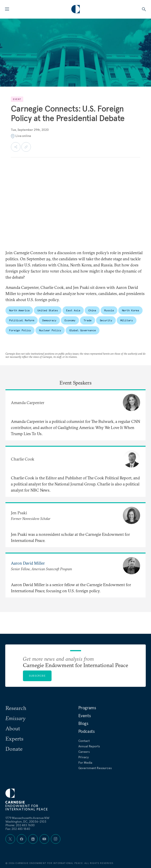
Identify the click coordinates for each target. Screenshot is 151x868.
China (92, 310)
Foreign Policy (20, 330)
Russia (109, 310)
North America (19, 310)
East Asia (73, 310)
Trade (87, 320)
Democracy (49, 320)
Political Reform (22, 320)
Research (16, 708)
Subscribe (37, 676)
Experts (14, 739)
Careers (84, 752)
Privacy (84, 757)
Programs (87, 708)
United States (48, 310)
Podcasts (87, 731)
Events (85, 716)
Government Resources (95, 768)
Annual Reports (89, 746)
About (13, 728)
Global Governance (83, 330)
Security (106, 320)
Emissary (15, 718)
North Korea (131, 310)
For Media (85, 763)
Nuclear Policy (50, 330)
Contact (84, 741)
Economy (70, 320)
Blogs (83, 723)
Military (127, 320)
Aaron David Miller (28, 563)
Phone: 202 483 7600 (20, 825)
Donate (14, 749)
